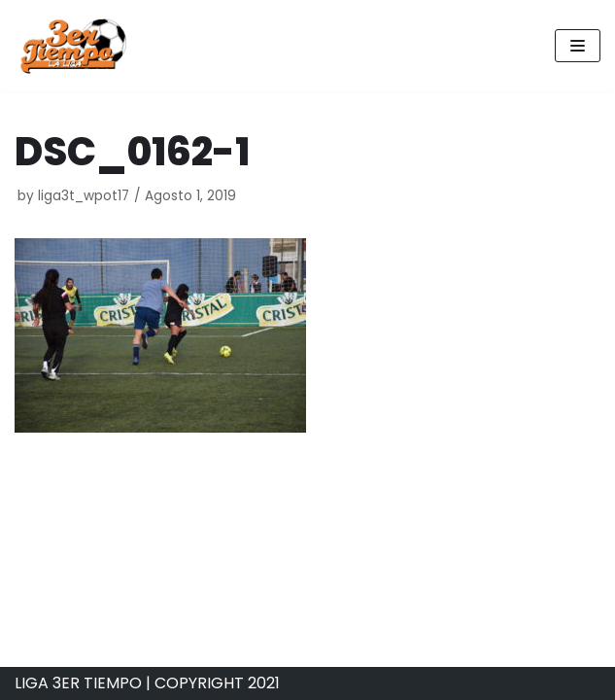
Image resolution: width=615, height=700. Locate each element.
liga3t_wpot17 (84, 196)
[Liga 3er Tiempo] (73, 46)
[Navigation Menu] (578, 46)
